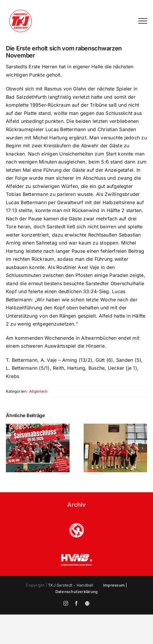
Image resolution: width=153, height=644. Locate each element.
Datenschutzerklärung (77, 592)
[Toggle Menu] (143, 21)
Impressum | (115, 585)
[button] (10, 448)
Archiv (76, 505)
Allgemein (38, 391)
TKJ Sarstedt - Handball (71, 585)
